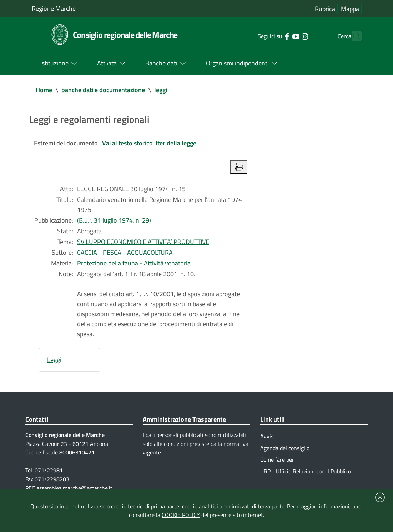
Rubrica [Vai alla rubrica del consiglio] (325, 9)
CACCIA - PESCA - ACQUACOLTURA (125, 252)
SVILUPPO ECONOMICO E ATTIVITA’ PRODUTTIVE (143, 242)
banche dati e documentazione (103, 90)
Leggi (54, 360)
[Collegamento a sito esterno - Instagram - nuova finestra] (292, 36)
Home (44, 90)
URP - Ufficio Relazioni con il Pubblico (306, 471)
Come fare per (277, 459)
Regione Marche (54, 8)
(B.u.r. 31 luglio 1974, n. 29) (114, 220)
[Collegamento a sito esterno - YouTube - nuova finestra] (283, 36)
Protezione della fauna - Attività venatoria (134, 263)
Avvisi (268, 436)
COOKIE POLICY (181, 515)
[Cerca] (353, 36)
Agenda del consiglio (285, 448)
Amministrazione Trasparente (184, 419)
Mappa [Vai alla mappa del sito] (350, 9)
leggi (161, 90)
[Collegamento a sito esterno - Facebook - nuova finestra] (274, 36)
